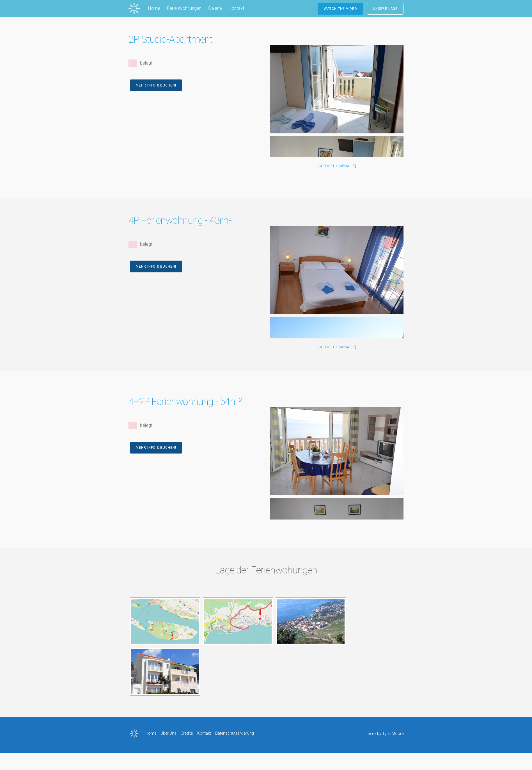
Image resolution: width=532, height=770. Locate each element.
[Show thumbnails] (337, 166)
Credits (187, 733)
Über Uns (168, 733)
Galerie (215, 8)
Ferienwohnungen (184, 8)
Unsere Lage (385, 9)
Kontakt (236, 8)
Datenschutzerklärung (235, 733)
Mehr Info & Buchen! (156, 85)
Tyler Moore (393, 733)
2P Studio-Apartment (170, 39)
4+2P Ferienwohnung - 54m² (185, 402)
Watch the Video (340, 9)
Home (154, 8)
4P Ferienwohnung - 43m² (180, 221)
